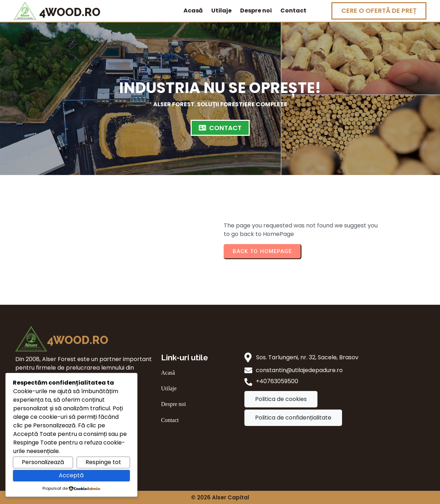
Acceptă (71, 475)
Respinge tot (103, 462)
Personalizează (43, 462)
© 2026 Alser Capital (220, 497)
